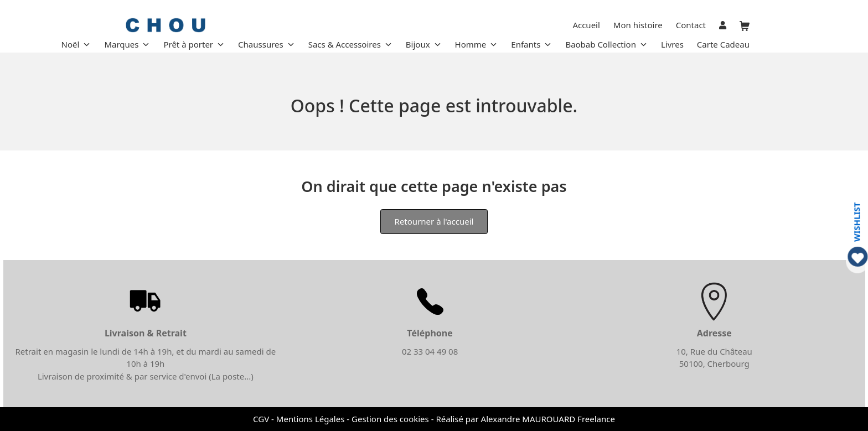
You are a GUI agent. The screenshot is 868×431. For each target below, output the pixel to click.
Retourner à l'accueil (434, 221)
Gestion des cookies (390, 419)
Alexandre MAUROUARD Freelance (548, 419)
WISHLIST (857, 222)
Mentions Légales (311, 419)
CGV (261, 419)
